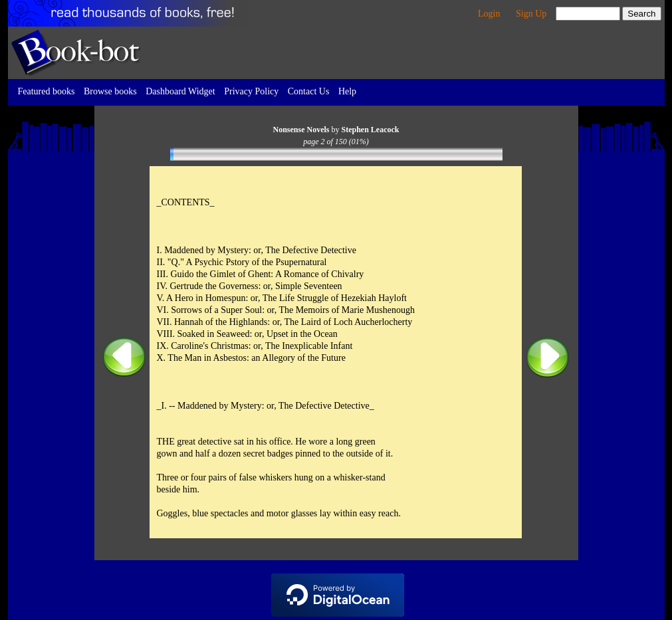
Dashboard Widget (180, 91)
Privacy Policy (251, 91)
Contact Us (309, 91)
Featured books (47, 91)
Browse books (110, 91)
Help (347, 91)
